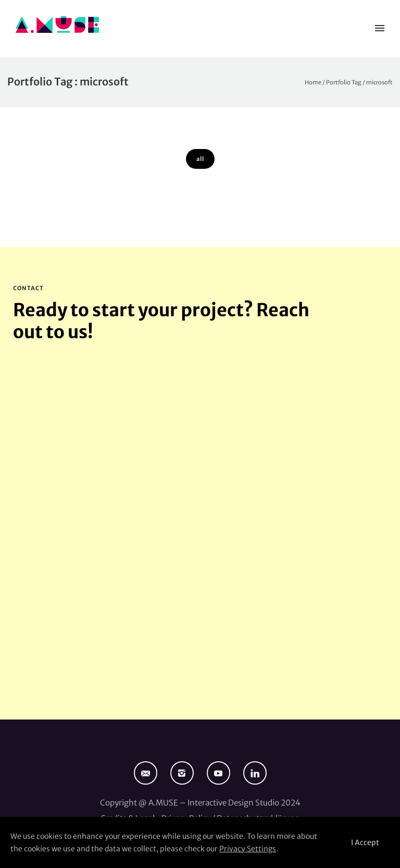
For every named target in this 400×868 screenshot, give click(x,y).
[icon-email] (148, 773)
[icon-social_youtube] (221, 773)
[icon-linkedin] (255, 773)
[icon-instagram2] (185, 773)
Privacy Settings (248, 849)
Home (313, 82)
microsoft (379, 82)
